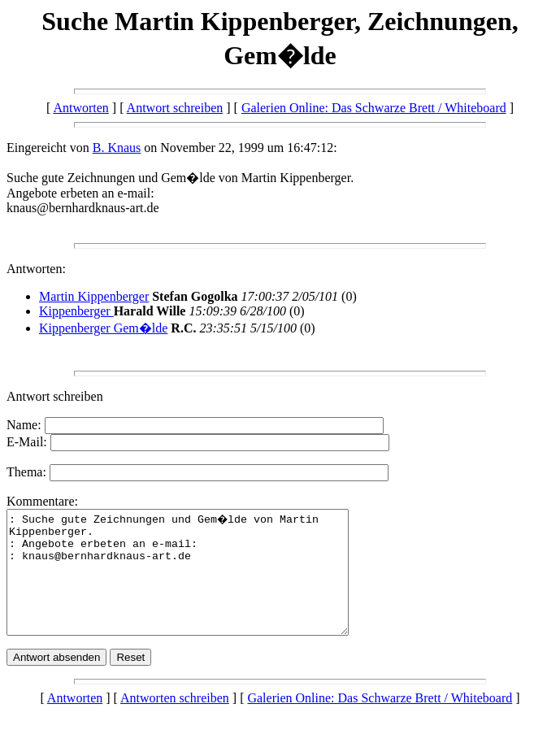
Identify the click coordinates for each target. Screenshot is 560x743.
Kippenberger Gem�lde (103, 328)
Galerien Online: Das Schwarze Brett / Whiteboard (374, 108)
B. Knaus (117, 148)
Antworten (80, 108)
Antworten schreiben (175, 722)
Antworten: (36, 269)
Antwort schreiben (175, 108)
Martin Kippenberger (94, 296)
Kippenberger (76, 311)
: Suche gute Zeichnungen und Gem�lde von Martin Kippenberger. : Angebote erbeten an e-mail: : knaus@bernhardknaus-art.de (198, 584)
